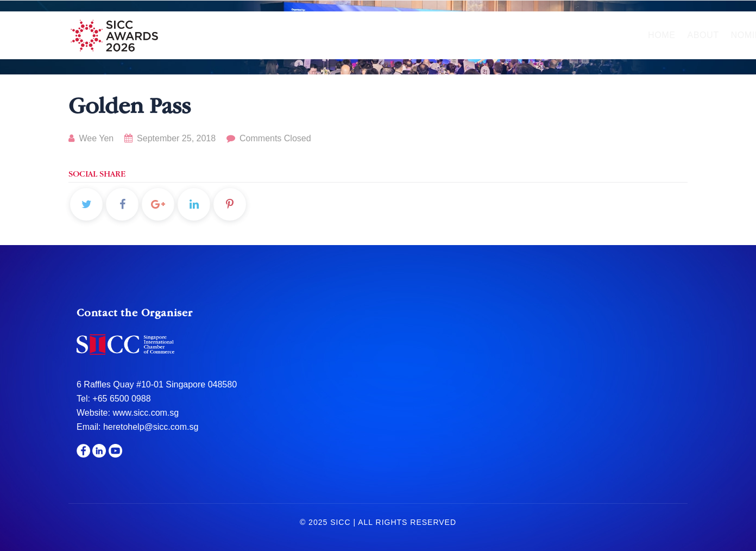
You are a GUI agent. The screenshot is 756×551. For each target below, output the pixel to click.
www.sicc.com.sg (144, 413)
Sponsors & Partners (576, 35)
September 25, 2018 (171, 138)
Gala (496, 35)
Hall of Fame (434, 35)
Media (659, 35)
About (291, 35)
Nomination (352, 35)
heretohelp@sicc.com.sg (151, 427)
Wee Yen (91, 138)
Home (250, 35)
